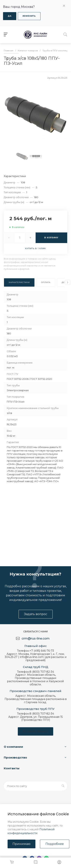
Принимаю (21, 844)
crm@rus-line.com (36, 638)
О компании (13, 747)
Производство (15, 757)
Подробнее (55, 844)
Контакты (12, 768)
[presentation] (68, 282)
